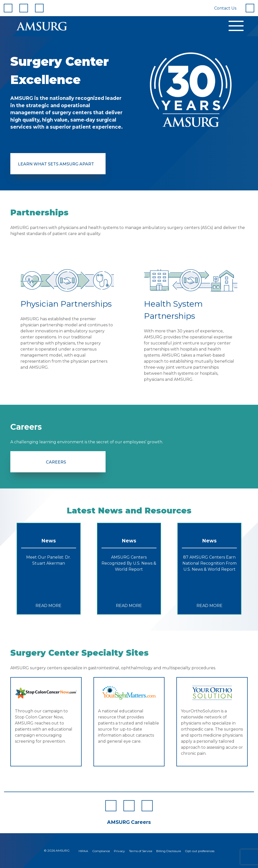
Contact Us (225, 8)
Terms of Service (141, 851)
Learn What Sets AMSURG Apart (56, 164)
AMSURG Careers (129, 822)
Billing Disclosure (169, 851)
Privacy (119, 851)
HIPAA (83, 851)
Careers (56, 462)
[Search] (250, 8)
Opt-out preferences (200, 851)
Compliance (101, 851)
